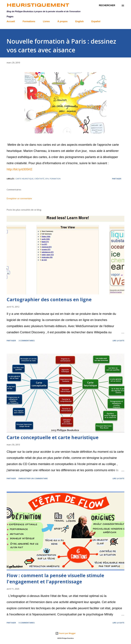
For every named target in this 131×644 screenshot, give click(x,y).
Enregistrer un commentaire (19, 199)
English (80, 21)
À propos (62, 21)
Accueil (11, 21)
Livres (46, 21)
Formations (29, 21)
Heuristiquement (38, 5)
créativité (39, 179)
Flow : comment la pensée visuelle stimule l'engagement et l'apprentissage (55, 579)
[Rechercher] (107, 5)
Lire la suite (118, 341)
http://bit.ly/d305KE (20, 169)
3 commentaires (27, 341)
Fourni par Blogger (65, 633)
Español (96, 21)
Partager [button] (117, 179)
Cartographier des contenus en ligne (49, 299)
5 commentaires (27, 623)
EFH (47, 179)
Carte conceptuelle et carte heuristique (53, 437)
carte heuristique (24, 179)
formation (55, 179)
